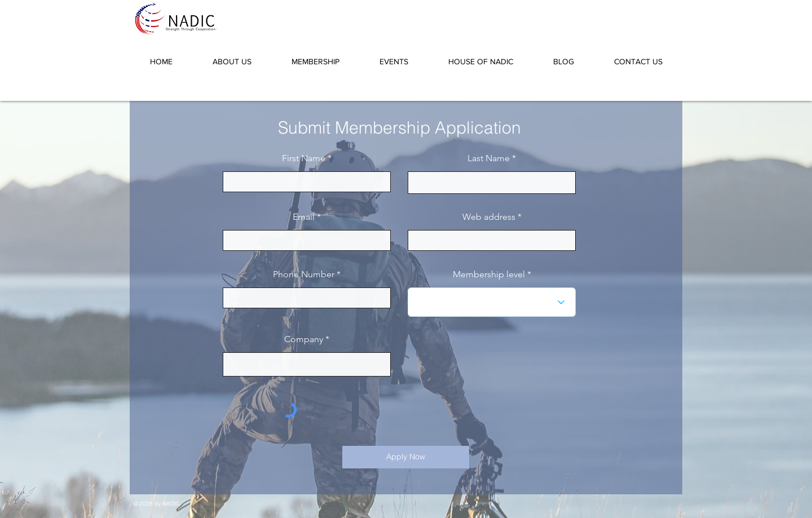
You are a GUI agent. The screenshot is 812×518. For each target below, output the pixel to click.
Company (304, 339)
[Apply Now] (406, 457)
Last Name (489, 158)
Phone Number (304, 275)
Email (304, 217)
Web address (489, 217)
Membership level (489, 275)
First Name (304, 158)
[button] (232, 56)
